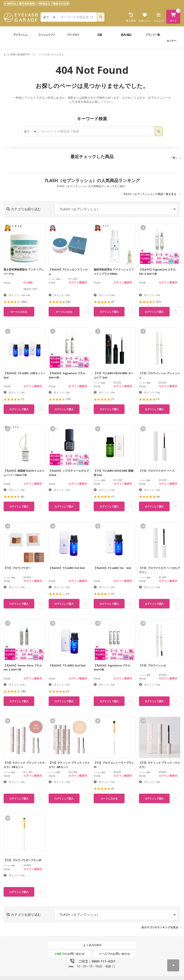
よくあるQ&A (92, 945)
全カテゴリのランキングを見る (160, 927)
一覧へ (174, 158)
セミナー (171, 41)
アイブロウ (73, 35)
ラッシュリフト (47, 35)
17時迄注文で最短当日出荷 (53, 3)
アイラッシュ (20, 35)
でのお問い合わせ (70, 954)
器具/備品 (126, 35)
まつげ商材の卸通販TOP (17, 54)
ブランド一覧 (153, 35)
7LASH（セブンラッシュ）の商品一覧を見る (150, 194)
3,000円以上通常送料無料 (20, 3)
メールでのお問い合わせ (114, 954)
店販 (100, 35)
